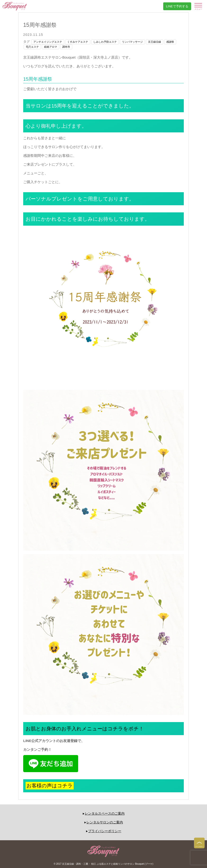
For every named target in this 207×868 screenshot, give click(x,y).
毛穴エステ (32, 47)
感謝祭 (170, 42)
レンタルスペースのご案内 (105, 813)
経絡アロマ (51, 47)
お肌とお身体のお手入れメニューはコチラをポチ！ (85, 729)
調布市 (66, 47)
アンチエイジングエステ (48, 42)
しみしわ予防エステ (105, 42)
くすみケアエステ (78, 42)
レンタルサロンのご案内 (105, 822)
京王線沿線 (155, 42)
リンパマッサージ (132, 42)
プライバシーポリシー (105, 831)
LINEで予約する (177, 6)
